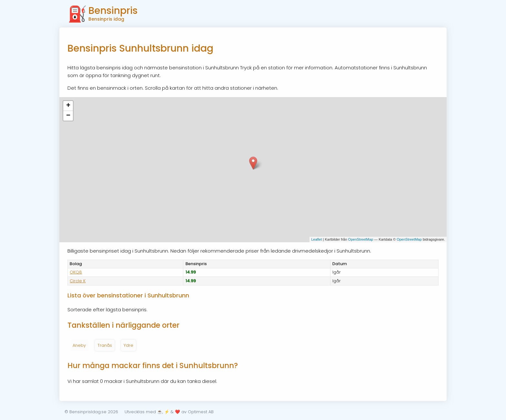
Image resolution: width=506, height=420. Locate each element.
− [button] (68, 116)
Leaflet (316, 239)
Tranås (105, 345)
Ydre (128, 345)
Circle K (78, 281)
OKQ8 (76, 272)
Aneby (79, 345)
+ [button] (68, 106)
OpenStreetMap (361, 239)
